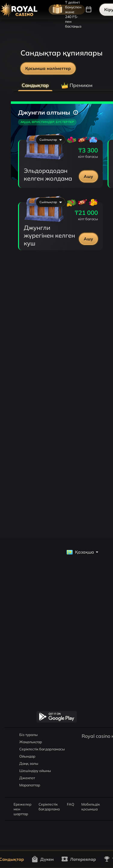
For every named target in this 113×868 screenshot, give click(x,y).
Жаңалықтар (31, 742)
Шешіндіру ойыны (35, 771)
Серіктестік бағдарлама (49, 804)
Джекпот (27, 778)
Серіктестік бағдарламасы (42, 749)
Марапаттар (30, 785)
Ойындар (27, 756)
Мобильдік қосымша (91, 804)
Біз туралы (28, 735)
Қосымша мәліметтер (48, 68)
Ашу (88, 176)
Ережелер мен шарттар (22, 804)
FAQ (71, 804)
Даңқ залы (29, 763)
